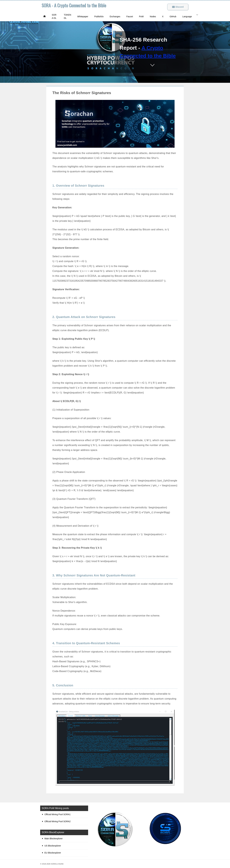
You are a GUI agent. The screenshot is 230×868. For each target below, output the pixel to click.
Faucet (130, 16)
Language (187, 16)
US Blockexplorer (53, 846)
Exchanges (115, 16)
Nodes (153, 16)
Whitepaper (83, 16)
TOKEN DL (68, 16)
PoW (141, 16)
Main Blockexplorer (54, 839)
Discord (178, 7)
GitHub (173, 16)
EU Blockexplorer (53, 853)
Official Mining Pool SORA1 (57, 814)
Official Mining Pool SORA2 (57, 821)
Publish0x (99, 16)
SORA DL (54, 16)
